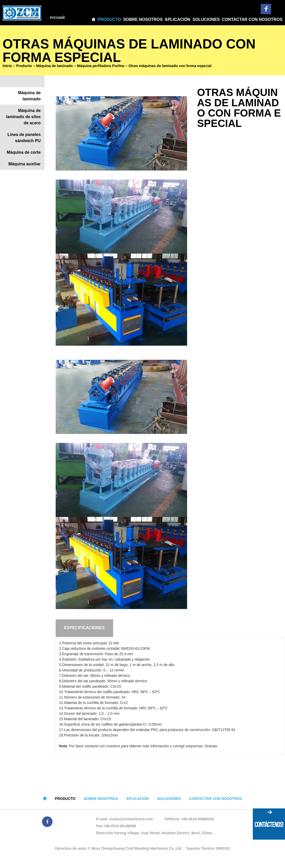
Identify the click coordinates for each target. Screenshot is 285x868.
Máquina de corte (24, 154)
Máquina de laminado (54, 67)
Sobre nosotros (143, 19)
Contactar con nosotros (252, 19)
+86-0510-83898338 (198, 820)
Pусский (58, 18)
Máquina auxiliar (24, 165)
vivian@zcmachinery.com (131, 820)
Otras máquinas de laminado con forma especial (170, 67)
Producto (109, 19)
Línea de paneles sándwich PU (24, 139)
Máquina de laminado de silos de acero (23, 118)
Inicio (7, 67)
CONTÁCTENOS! (269, 825)
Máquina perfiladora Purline (100, 67)
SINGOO (223, 850)
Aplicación (178, 19)
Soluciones (206, 19)
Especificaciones (84, 629)
